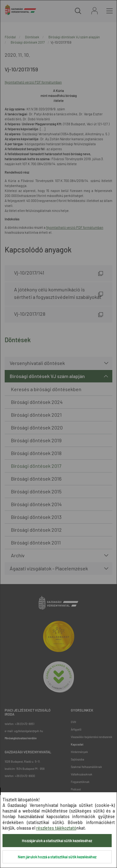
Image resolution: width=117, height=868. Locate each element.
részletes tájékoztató (56, 828)
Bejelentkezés (95, 11)
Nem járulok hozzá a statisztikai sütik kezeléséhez (57, 857)
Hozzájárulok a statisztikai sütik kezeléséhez (57, 841)
